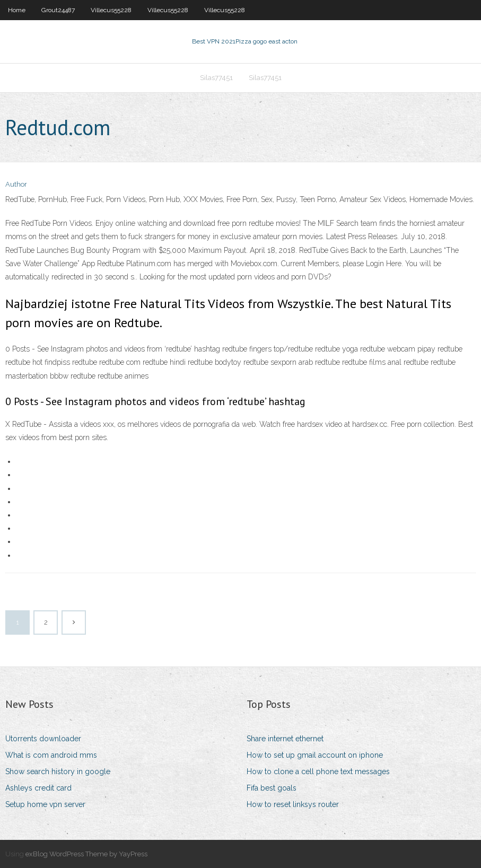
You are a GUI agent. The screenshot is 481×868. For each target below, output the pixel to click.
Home (17, 10)
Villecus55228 (111, 10)
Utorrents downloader (43, 739)
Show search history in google (58, 771)
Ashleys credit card (38, 788)
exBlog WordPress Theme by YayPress (86, 854)
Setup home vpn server (45, 804)
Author (16, 184)
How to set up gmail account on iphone (315, 755)
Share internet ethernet (285, 739)
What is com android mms (51, 755)
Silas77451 (216, 78)
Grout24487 (58, 10)
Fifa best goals (272, 788)
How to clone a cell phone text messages (318, 771)
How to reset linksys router (293, 804)
